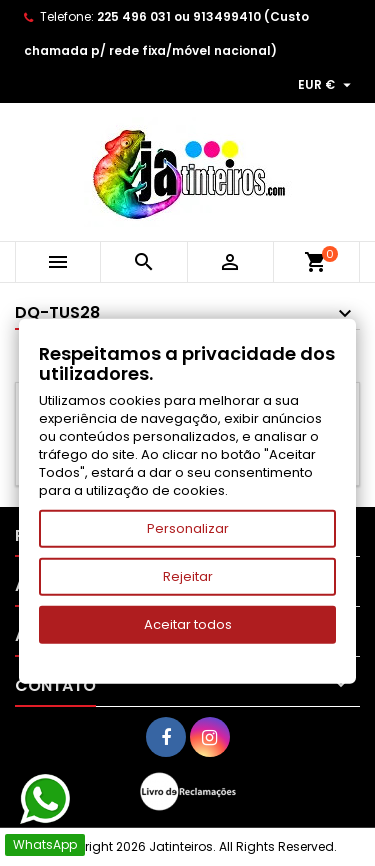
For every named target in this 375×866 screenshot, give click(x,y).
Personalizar (188, 528)
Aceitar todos (188, 624)
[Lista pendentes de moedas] (327, 85)
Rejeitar (188, 576)
